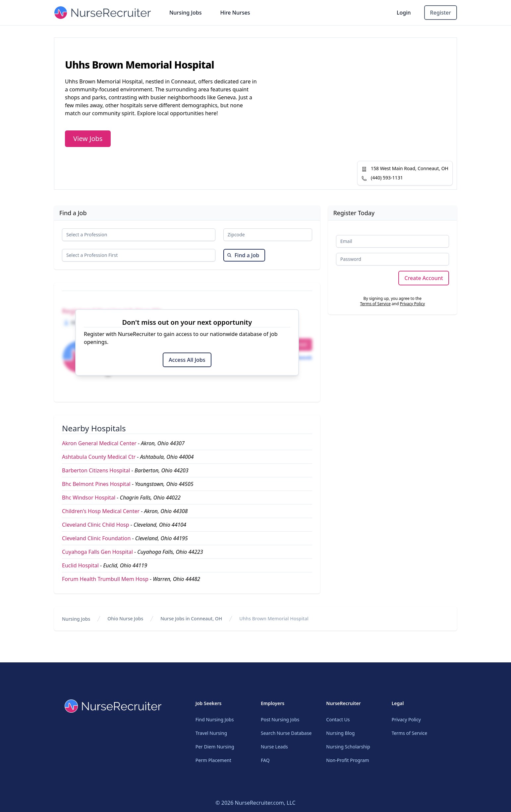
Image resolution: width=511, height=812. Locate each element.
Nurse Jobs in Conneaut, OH (191, 619)
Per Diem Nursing (215, 747)
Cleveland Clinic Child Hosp (96, 525)
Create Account (424, 278)
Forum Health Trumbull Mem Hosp (105, 579)
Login (404, 13)
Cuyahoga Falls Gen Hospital (97, 552)
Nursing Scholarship (348, 747)
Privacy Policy (412, 304)
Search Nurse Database (286, 733)
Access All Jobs (187, 360)
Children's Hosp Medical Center (101, 511)
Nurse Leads (274, 747)
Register (441, 13)
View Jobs (88, 139)
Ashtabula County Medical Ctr (99, 457)
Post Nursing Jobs (280, 719)
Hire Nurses (235, 13)
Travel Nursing (211, 733)
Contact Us (338, 719)
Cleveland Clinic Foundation (96, 538)
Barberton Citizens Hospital (96, 470)
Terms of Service (375, 304)
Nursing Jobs (186, 13)
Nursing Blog (340, 733)
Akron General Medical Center (99, 443)
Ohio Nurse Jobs (125, 619)
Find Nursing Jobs (215, 719)
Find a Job (243, 255)
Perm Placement (213, 760)
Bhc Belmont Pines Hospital (96, 484)
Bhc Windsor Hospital (89, 498)
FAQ (265, 760)
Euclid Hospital (80, 565)
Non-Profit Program (347, 760)
